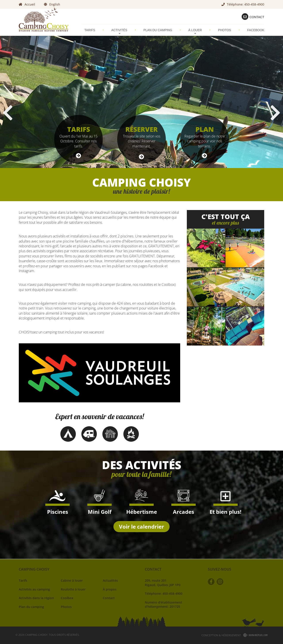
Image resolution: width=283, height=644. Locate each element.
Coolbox (67, 598)
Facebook (256, 30)
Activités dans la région (36, 598)
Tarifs (90, 30)
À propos (110, 589)
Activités (119, 32)
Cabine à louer (72, 580)
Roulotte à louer (73, 589)
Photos (225, 30)
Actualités (110, 580)
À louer (195, 32)
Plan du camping (158, 30)
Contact (109, 598)
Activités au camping (34, 589)
